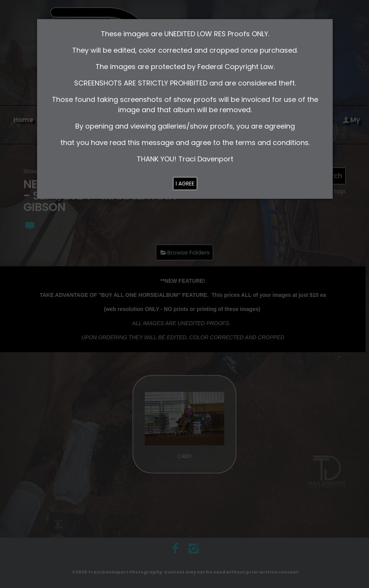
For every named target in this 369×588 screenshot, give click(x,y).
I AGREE (185, 184)
